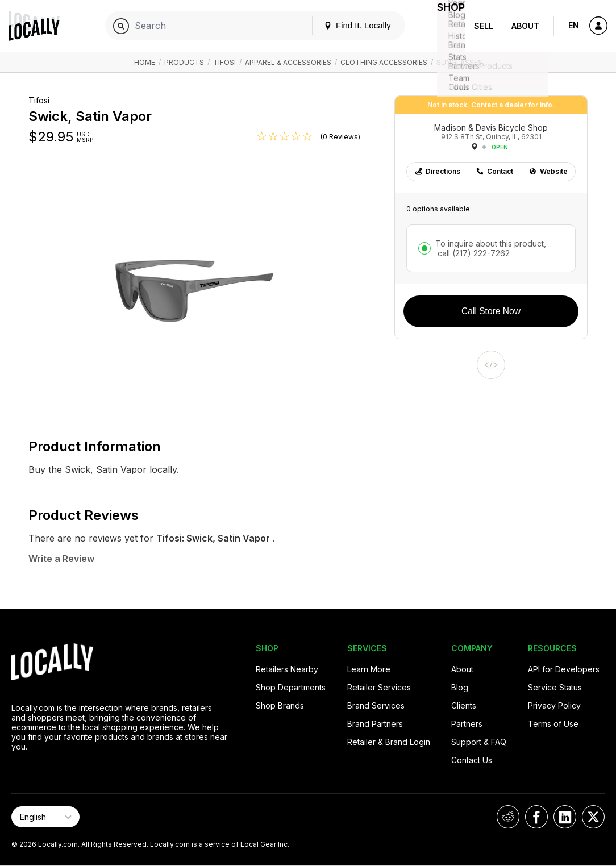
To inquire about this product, (491, 248)
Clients (464, 705)
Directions (437, 171)
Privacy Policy (554, 705)
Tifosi (224, 62)
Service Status (555, 687)
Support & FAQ (479, 742)
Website (548, 171)
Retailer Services (379, 687)
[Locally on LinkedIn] (565, 817)
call (473, 253)
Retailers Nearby (287, 669)
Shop (444, 26)
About (525, 26)
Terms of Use (553, 724)
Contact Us (472, 760)
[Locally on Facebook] (536, 817)
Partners (467, 724)
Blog (460, 687)
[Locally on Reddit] (508, 817)
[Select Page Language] (45, 817)
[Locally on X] (593, 817)
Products (184, 62)
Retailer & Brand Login (389, 742)
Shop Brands (280, 705)
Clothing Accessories (384, 62)
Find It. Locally (344, 25)
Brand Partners (375, 724)
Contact (494, 171)
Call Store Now (491, 311)
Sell (484, 26)
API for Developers (564, 669)
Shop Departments (291, 687)
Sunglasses (459, 62)
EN (574, 25)
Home (145, 62)
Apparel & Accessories (288, 62)
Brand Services (376, 705)
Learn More (369, 669)
